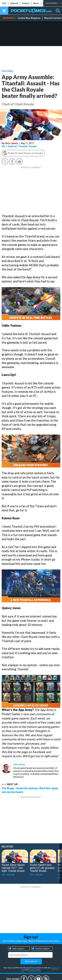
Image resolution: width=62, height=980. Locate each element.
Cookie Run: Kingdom (29, 18)
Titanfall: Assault (27, 146)
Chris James (11, 143)
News (36, 3)
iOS (4, 3)
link (10, 752)
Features (7, 71)
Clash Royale (30, 220)
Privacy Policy (34, 970)
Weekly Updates (42, 949)
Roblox (26, 3)
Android (14, 3)
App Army (33, 277)
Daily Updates (18, 949)
